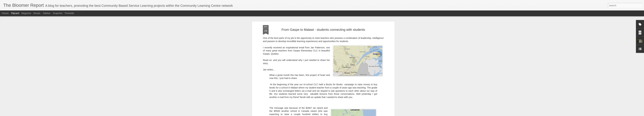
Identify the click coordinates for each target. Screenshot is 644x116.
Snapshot (58, 13)
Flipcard (15, 13)
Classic (5, 13)
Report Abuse (342, 114)
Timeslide (69, 13)
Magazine (26, 13)
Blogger (332, 114)
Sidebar (47, 13)
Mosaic (37, 13)
